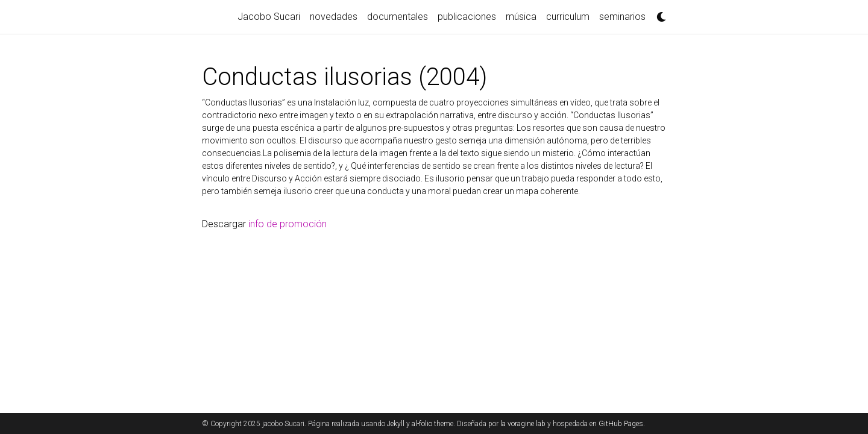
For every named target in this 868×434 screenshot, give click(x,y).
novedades (334, 17)
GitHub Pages (621, 424)
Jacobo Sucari (269, 17)
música (521, 17)
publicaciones (467, 17)
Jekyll (396, 424)
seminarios (622, 17)
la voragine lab (523, 424)
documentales (398, 17)
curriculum (568, 17)
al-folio (422, 424)
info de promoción (288, 224)
